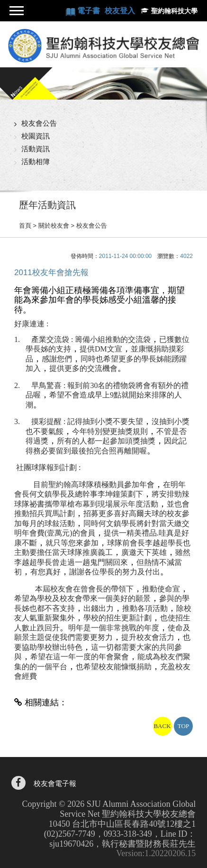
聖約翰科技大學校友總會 (103, 46)
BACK (162, 726)
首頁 (25, 226)
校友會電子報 (55, 784)
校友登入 (120, 11)
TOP (183, 726)
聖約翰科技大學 (174, 11)
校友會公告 (39, 123)
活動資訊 (36, 149)
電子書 (90, 11)
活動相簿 (36, 162)
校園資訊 (36, 136)
